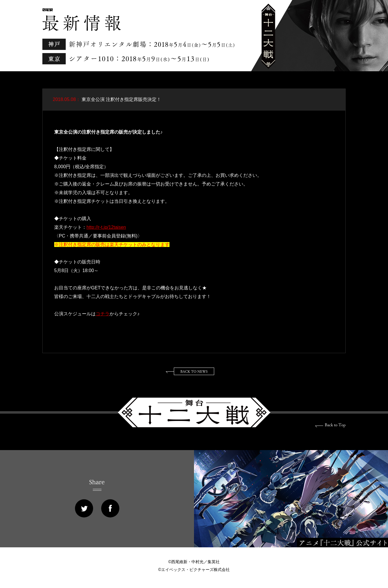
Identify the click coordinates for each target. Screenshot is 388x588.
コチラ (103, 314)
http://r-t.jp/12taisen (106, 227)
